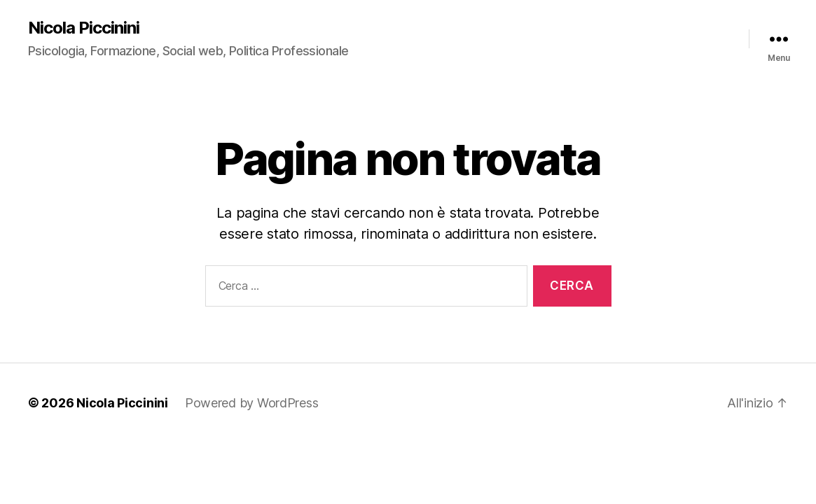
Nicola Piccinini (84, 28)
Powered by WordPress (252, 403)
